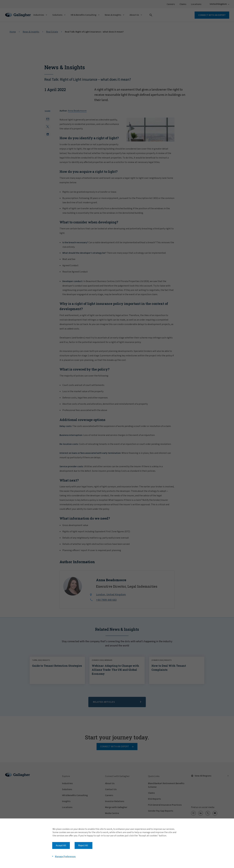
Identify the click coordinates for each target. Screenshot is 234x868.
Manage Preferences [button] (65, 856)
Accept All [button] (61, 845)
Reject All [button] (83, 845)
